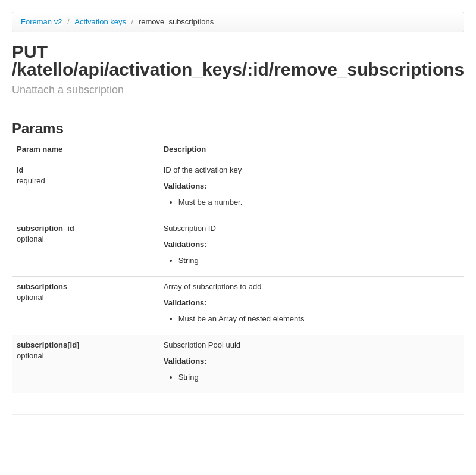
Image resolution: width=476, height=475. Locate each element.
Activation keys (101, 22)
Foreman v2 (41, 22)
